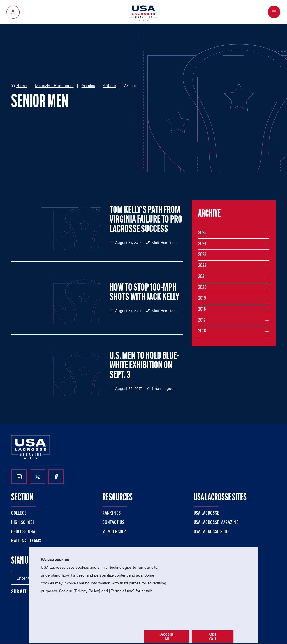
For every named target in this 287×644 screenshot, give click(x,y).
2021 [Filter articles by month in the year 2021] (202, 277)
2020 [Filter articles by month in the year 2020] (202, 288)
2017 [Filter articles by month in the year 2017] (202, 320)
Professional (24, 532)
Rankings (112, 513)
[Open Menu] (274, 12)
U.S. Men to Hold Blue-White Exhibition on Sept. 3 (144, 366)
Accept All (167, 636)
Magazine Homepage (54, 86)
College (19, 513)
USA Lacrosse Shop (212, 532)
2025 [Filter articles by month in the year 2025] (202, 233)
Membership (114, 532)
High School (23, 523)
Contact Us (113, 523)
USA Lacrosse (207, 513)
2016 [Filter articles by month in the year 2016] (202, 331)
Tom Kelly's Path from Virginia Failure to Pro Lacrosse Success (146, 220)
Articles (88, 86)
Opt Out (212, 636)
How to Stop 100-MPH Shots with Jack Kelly (144, 293)
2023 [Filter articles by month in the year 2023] (202, 255)
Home (22, 86)
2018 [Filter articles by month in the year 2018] (202, 309)
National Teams (26, 541)
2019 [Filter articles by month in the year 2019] (202, 298)
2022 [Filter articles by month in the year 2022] (202, 266)
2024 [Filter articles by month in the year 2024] (202, 244)
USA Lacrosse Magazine (216, 523)
